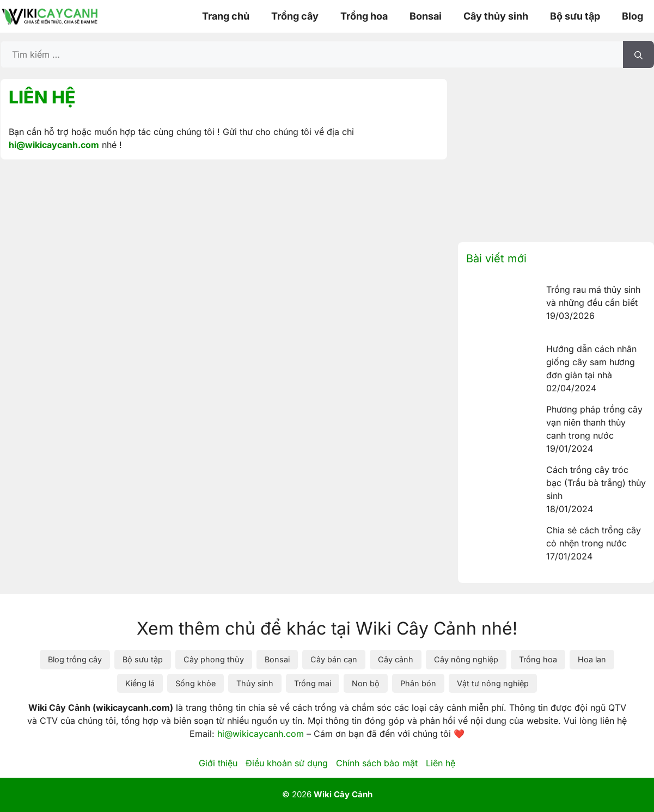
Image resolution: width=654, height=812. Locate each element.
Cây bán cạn (334, 659)
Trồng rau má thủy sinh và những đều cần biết (593, 296)
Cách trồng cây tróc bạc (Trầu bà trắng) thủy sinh (596, 483)
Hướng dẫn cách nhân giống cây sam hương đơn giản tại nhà (591, 362)
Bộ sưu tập (575, 16)
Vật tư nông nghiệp (493, 683)
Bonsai (426, 16)
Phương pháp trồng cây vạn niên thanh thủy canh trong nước (594, 422)
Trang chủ (226, 16)
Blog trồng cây (75, 659)
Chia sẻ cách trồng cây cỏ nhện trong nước (594, 537)
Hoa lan (592, 659)
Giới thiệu (218, 763)
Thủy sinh (255, 683)
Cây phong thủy (214, 659)
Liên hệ (441, 763)
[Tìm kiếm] (638, 54)
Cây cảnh (396, 659)
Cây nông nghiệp (466, 659)
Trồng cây (295, 16)
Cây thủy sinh (496, 16)
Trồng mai (313, 683)
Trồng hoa (364, 16)
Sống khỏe (195, 683)
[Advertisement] (556, 155)
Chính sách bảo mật (377, 763)
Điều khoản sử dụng (287, 763)
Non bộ (366, 683)
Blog (632, 16)
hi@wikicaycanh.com (54, 145)
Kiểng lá (140, 683)
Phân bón (418, 683)
